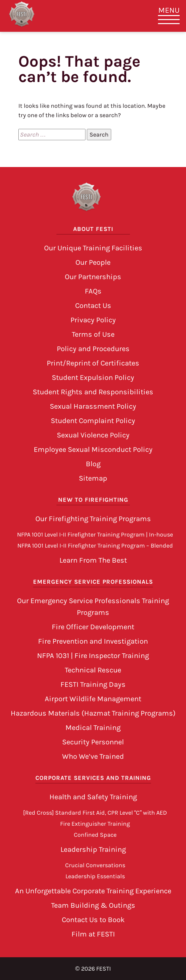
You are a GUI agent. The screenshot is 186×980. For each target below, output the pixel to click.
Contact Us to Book (93, 920)
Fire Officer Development (93, 627)
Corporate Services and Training (93, 778)
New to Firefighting (93, 500)
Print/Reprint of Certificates (93, 363)
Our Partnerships (93, 277)
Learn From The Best (93, 560)
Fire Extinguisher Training (95, 824)
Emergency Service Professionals (93, 582)
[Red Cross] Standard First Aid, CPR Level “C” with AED (95, 813)
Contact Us (93, 306)
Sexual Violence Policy (93, 435)
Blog (93, 464)
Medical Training (93, 728)
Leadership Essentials (95, 876)
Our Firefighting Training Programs (93, 519)
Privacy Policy (93, 320)
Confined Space (95, 835)
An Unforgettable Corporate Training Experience (93, 891)
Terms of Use (93, 334)
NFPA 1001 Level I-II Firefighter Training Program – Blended (95, 546)
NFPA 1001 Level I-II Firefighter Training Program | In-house (95, 535)
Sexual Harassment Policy (93, 406)
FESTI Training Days (93, 684)
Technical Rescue (93, 670)
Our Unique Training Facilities (93, 248)
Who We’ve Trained (93, 756)
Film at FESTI (93, 934)
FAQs (93, 291)
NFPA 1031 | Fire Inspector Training (93, 656)
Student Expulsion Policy (93, 378)
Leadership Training (93, 849)
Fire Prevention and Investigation (93, 641)
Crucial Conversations (95, 865)
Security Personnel (93, 742)
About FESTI (93, 229)
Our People (93, 262)
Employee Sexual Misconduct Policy (93, 450)
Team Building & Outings (93, 905)
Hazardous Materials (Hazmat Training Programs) (93, 713)
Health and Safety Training (93, 797)
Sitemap (93, 478)
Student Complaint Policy (93, 421)
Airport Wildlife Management (93, 699)
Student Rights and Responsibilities (93, 392)
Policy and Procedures (93, 349)
